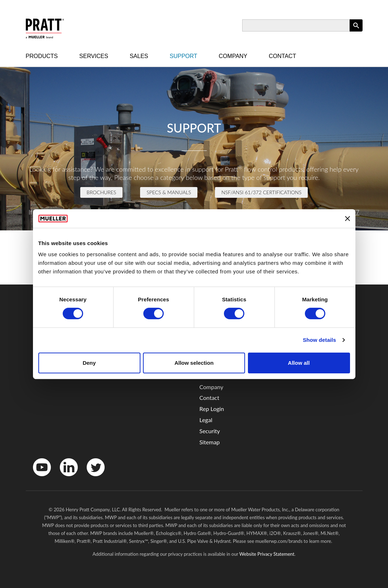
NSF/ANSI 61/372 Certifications (261, 192)
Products (42, 56)
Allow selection (194, 363)
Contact (282, 56)
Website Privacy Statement (267, 554)
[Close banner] (348, 219)
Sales (139, 56)
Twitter (91, 478)
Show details (319, 340)
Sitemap (210, 442)
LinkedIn (65, 478)
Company (233, 56)
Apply (356, 31)
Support (184, 56)
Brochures (102, 192)
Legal (206, 420)
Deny (89, 363)
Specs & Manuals (169, 192)
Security (210, 431)
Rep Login (212, 409)
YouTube (38, 478)
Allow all (299, 363)
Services (94, 56)
